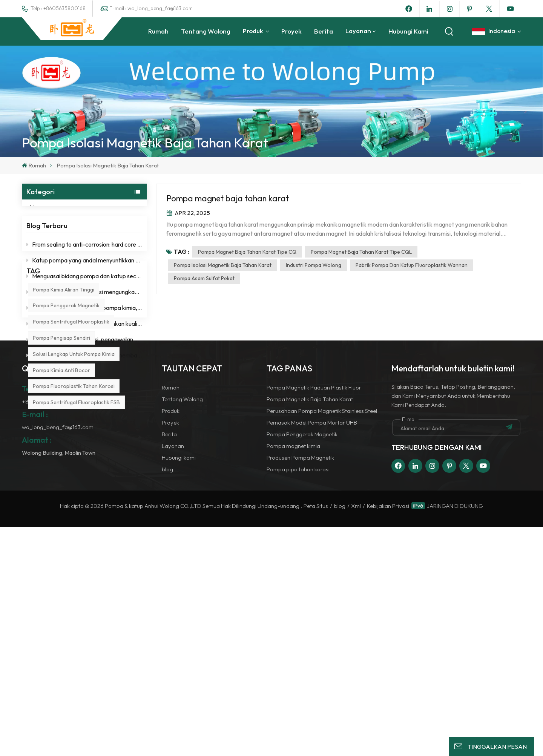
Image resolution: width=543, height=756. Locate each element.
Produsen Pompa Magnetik (300, 686)
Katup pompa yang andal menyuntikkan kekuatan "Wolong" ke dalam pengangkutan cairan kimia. (84, 274)
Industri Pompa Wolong (314, 265)
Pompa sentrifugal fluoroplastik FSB (76, 534)
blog (44, 208)
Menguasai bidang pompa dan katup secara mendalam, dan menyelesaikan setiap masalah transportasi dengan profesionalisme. (84, 290)
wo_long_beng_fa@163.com (58, 656)
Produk (254, 31)
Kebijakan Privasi (388, 735)
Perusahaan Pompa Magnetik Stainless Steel (322, 640)
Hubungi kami (408, 31)
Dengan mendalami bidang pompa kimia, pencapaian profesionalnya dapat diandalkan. (84, 322)
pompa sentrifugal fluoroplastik (71, 453)
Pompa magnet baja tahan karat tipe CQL (361, 252)
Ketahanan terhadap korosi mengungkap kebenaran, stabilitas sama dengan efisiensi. (84, 306)
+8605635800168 (45, 630)
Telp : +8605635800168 (58, 8)
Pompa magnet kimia (293, 675)
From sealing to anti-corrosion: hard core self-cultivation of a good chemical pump (84, 259)
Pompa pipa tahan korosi (298, 698)
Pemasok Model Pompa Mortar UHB (312, 651)
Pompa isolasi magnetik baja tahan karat (223, 265)
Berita (324, 31)
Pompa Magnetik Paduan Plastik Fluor (314, 616)
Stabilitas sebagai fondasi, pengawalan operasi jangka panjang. (84, 354)
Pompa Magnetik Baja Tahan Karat (310, 628)
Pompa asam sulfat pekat (204, 278)
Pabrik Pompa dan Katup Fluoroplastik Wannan (412, 265)
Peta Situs (316, 735)
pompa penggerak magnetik (66, 437)
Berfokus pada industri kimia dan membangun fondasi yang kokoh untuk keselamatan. (84, 370)
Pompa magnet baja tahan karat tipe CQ (247, 252)
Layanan (358, 31)
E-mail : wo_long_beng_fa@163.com (151, 8)
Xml (356, 735)
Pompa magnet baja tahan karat (228, 198)
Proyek (291, 31)
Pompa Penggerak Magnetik (302, 663)
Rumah (158, 31)
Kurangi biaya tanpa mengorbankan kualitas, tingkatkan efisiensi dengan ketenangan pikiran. (84, 338)
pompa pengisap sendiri (61, 469)
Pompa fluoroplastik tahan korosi (74, 518)
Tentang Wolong (206, 31)
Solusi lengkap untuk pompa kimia (74, 485)
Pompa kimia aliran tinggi (64, 421)
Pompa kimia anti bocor (61, 501)
